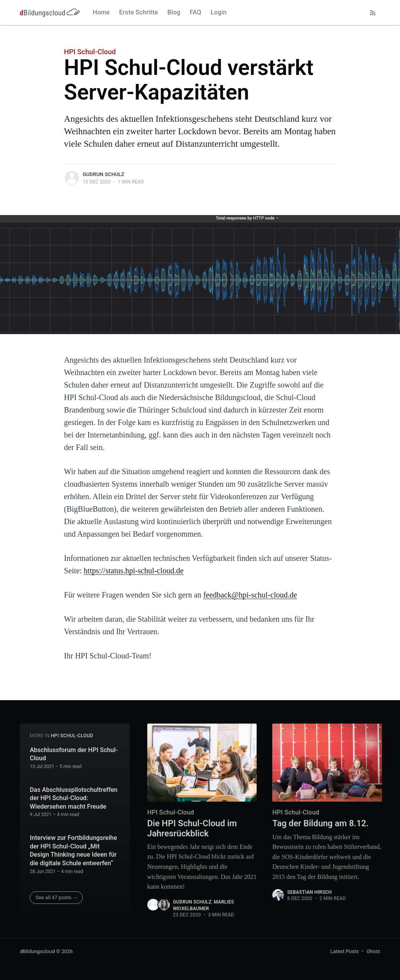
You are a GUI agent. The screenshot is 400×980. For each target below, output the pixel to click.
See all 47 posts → (57, 897)
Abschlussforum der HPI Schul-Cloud (74, 754)
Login (219, 12)
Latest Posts (345, 951)
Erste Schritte (139, 12)
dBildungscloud (37, 951)
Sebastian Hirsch (309, 892)
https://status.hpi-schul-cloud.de (134, 571)
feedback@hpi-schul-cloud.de (250, 595)
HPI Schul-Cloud (90, 52)
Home (101, 12)
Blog (174, 12)
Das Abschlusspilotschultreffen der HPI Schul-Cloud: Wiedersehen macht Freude (74, 798)
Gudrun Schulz (104, 174)
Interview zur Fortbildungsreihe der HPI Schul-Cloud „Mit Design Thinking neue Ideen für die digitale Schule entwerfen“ (73, 850)
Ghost (373, 951)
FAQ (196, 12)
